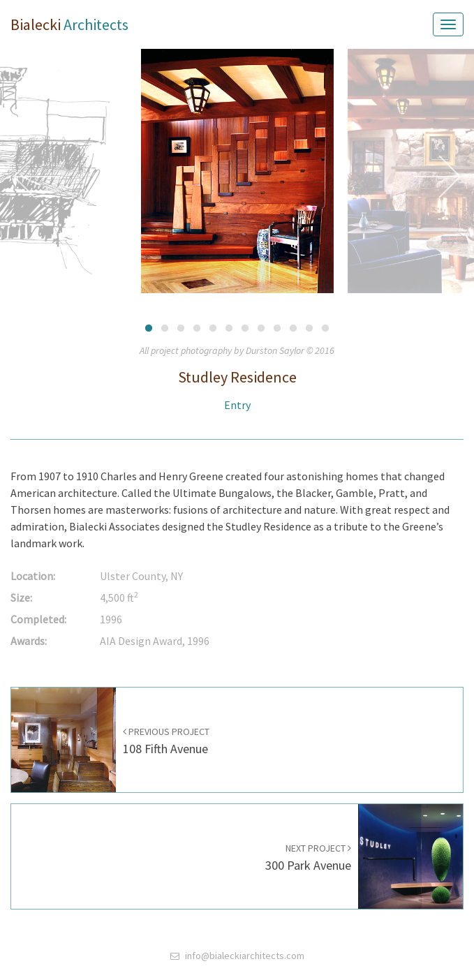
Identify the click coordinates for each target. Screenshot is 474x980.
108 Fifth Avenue (166, 741)
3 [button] (181, 327)
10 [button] (294, 327)
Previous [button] (37, 177)
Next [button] (437, 177)
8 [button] (261, 327)
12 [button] (326, 327)
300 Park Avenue (308, 857)
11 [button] (310, 327)
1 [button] (149, 327)
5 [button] (213, 327)
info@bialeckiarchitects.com (245, 956)
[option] (238, 177)
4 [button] (197, 327)
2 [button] (165, 327)
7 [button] (245, 327)
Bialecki (69, 24)
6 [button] (229, 327)
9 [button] (277, 327)
